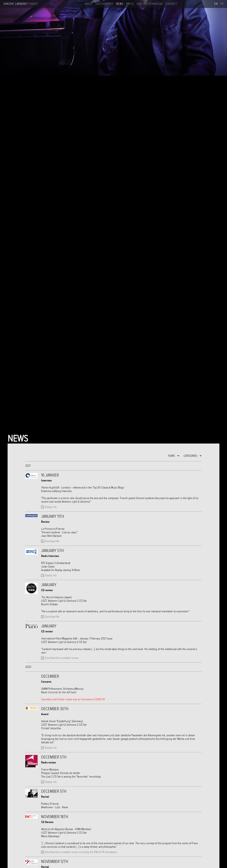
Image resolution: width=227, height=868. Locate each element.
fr (222, 4)
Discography (104, 4)
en (216, 4)
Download (156, 4)
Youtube (193, 4)
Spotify (204, 4)
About (89, 4)
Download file (52, 541)
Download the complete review (62, 658)
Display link (51, 507)
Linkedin (199, 4)
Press (130, 4)
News (120, 4)
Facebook (181, 4)
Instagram (187, 4)
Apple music (210, 4)
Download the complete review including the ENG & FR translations (81, 852)
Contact (171, 4)
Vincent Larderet (21, 4)
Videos (141, 4)
